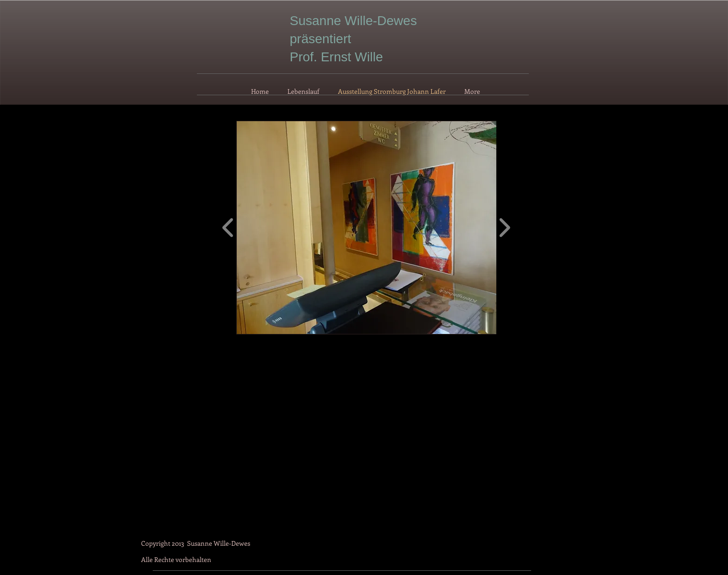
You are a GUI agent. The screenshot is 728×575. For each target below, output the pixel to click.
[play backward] (228, 228)
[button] (379, 228)
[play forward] (504, 228)
